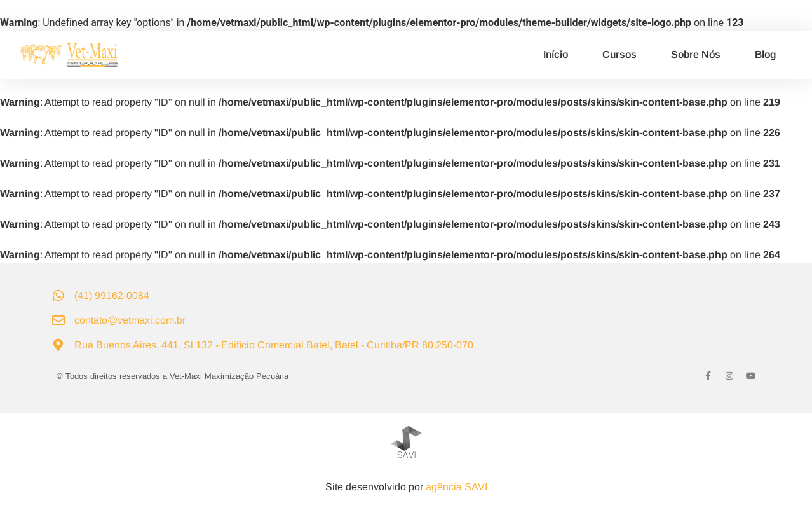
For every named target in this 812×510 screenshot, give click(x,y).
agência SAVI (457, 487)
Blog (765, 54)
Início (556, 54)
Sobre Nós (696, 54)
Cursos (619, 54)
